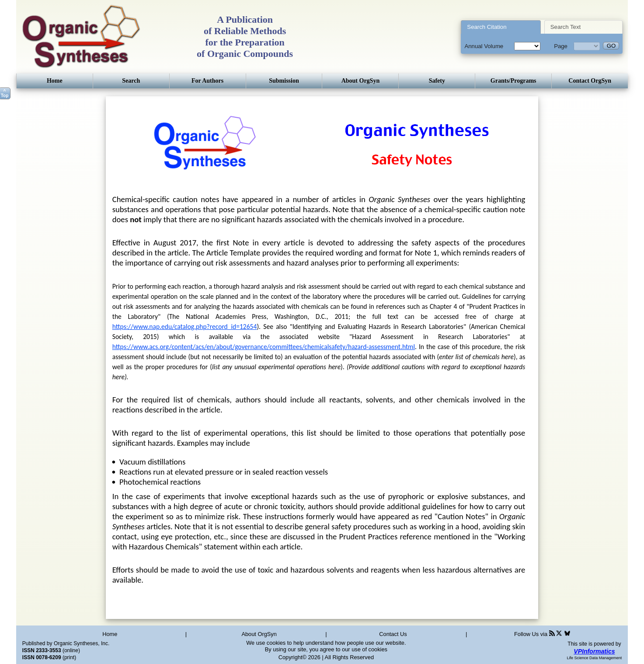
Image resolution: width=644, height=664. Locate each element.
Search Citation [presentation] (487, 27)
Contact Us (393, 634)
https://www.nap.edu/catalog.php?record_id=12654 (185, 327)
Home (55, 81)
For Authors (207, 81)
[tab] (501, 27)
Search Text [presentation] (566, 27)
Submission (284, 81)
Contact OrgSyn (590, 81)
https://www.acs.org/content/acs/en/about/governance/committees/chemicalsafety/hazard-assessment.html (264, 347)
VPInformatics (594, 651)
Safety (437, 81)
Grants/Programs (513, 81)
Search (131, 81)
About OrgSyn (361, 81)
